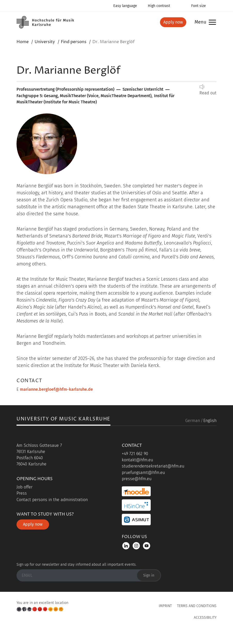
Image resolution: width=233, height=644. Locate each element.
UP (117, 630)
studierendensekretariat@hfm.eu (153, 466)
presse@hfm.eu (137, 479)
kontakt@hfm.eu (137, 460)
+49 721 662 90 (135, 454)
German (193, 421)
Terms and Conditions (197, 606)
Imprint (165, 606)
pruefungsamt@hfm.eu (143, 473)
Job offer (25, 487)
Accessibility (205, 618)
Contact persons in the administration (52, 500)
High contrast (159, 6)
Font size (199, 6)
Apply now (173, 22)
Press (22, 493)
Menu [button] (200, 22)
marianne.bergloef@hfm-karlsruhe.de (56, 389)
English (210, 421)
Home (23, 42)
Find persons (74, 42)
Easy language (125, 6)
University (45, 42)
